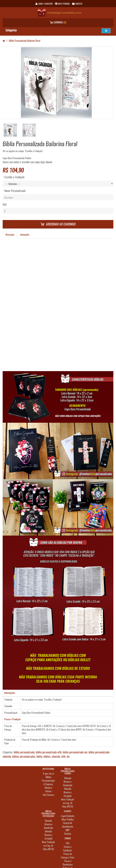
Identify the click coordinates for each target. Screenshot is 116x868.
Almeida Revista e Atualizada (68, 782)
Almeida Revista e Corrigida (68, 793)
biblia (39, 757)
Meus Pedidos (68, 820)
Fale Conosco (48, 795)
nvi (68, 757)
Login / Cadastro (44, 4)
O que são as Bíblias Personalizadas (48, 777)
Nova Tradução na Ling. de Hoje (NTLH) (68, 803)
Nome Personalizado (15, 191)
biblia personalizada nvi (75, 753)
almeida (56, 757)
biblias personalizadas (24, 757)
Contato (68, 834)
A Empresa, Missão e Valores (48, 788)
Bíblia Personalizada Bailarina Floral (25, 41)
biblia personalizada (24, 753)
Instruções (25, 235)
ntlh (63, 757)
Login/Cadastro (68, 816)
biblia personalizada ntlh (49, 753)
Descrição (10, 235)
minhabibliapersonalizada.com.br (59, 13)
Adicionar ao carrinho (58, 224)
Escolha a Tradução (14, 177)
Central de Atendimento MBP (68, 827)
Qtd (5, 205)
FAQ (68, 844)
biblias (47, 757)
